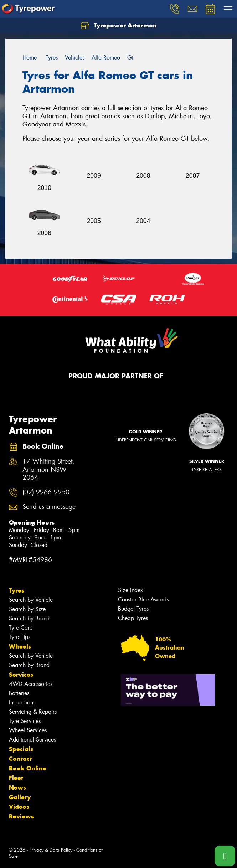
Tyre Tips (20, 637)
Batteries (19, 693)
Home (30, 58)
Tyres (17, 590)
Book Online (28, 768)
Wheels (20, 646)
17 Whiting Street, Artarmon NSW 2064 (48, 470)
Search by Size (27, 609)
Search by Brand (29, 618)
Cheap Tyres (133, 618)
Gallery (20, 797)
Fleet (16, 778)
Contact (20, 759)
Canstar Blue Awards (143, 600)
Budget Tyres (133, 609)
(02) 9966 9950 (46, 492)
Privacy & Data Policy (51, 850)
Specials (21, 749)
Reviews (21, 816)
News (17, 787)
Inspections (22, 702)
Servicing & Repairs (33, 712)
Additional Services (32, 740)
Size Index (131, 590)
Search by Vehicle (31, 600)
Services (21, 675)
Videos (19, 807)
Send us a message (49, 507)
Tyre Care (21, 628)
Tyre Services (25, 721)
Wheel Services (28, 730)
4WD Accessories (31, 684)
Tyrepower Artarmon (119, 26)
